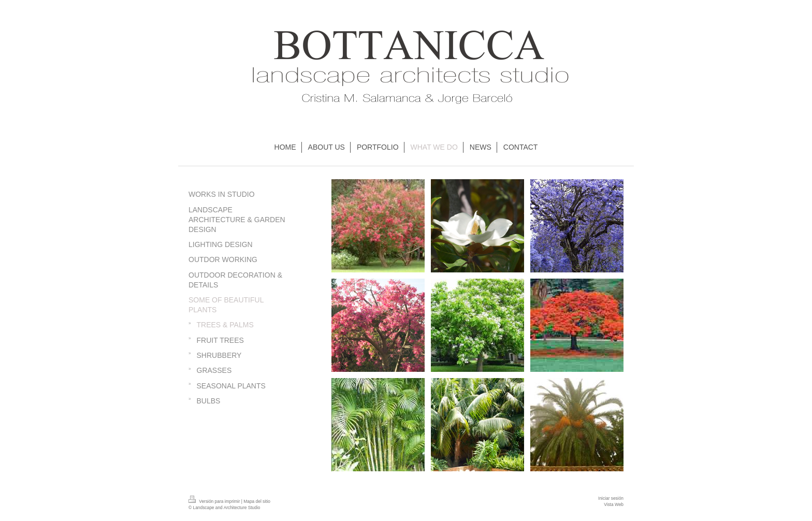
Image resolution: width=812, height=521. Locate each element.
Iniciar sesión (611, 498)
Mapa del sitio (257, 501)
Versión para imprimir (215, 501)
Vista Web (614, 504)
